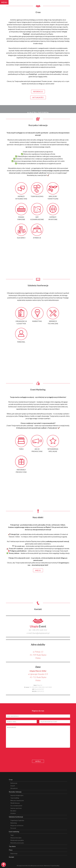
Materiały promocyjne (17, 843)
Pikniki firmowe (15, 803)
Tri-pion (52, 866)
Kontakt (11, 857)
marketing (37, 321)
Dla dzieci (13, 811)
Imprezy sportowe (16, 808)
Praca (11, 850)
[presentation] (38, 754)
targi (21, 449)
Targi (12, 835)
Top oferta (12, 846)
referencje (38, 91)
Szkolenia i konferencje (16, 817)
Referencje (14, 783)
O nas (11, 780)
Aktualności (14, 788)
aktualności (38, 97)
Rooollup (57, 866)
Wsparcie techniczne (17, 825)
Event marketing (14, 832)
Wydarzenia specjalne (17, 840)
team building (37, 196)
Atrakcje (13, 813)
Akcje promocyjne (16, 838)
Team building (15, 798)
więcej (38, 570)
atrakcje (37, 238)
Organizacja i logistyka (17, 820)
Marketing (14, 823)
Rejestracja (14, 853)
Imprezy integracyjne (17, 795)
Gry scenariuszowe (16, 806)
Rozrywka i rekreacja (15, 792)
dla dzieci (21, 238)
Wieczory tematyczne (17, 800)
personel (21, 342)
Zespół (13, 786)
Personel (13, 828)
